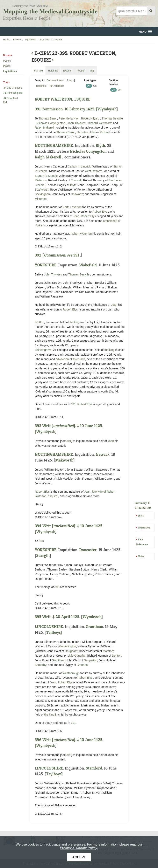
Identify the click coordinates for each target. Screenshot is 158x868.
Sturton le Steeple (46, 176)
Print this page (13, 93)
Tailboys (53, 632)
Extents (67, 71)
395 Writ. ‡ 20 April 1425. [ (59, 617)
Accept (79, 857)
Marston (108, 651)
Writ (141, 516)
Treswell (76, 180)
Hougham (71, 651)
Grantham (94, 627)
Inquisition (144, 528)
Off (89, 86)
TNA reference (56, 86)
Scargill (43, 556)
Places (7, 66)
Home (6, 40)
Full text (38, 71)
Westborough (71, 673)
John (92, 132)
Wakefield (88, 265)
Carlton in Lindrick (79, 166)
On (95, 86)
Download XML (10, 100)
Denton (117, 656)
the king (75, 322)
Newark (103, 454)
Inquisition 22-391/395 (51, 40)
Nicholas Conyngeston (51, 123)
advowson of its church (70, 359)
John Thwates (77, 123)
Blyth (100, 146)
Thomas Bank (48, 118)
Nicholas (82, 132)
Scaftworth (42, 190)
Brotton (39, 322)
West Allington (67, 646)
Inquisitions (30, 40)
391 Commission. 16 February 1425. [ (66, 109)
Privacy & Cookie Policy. (79, 848)
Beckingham (43, 194)
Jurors (70, 80)
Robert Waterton (81, 234)
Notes (141, 556)
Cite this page (13, 88)
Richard (105, 132)
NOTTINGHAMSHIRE (54, 146)
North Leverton (72, 207)
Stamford (94, 768)
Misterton (41, 180)
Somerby (41, 665)
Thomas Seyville (112, 118)
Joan (76, 216)
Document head (55, 80)
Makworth (64, 460)
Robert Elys (100, 212)
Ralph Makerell (45, 128)
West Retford (93, 171)
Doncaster (88, 550)
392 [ (54, 255)
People (7, 61)
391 (76, 255)
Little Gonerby (76, 656)
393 (41, 541)
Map (92, 71)
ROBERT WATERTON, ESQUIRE (63, 99)
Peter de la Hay (69, 118)
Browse (17, 40)
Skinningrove (43, 350)
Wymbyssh (107, 109)
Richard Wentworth (100, 123)
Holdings (41, 86)
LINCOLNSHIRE (49, 627)
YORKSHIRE (46, 265)
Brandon (82, 665)
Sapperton (91, 660)
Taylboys (54, 774)
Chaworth (77, 194)
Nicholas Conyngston (89, 151)
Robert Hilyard (91, 118)
